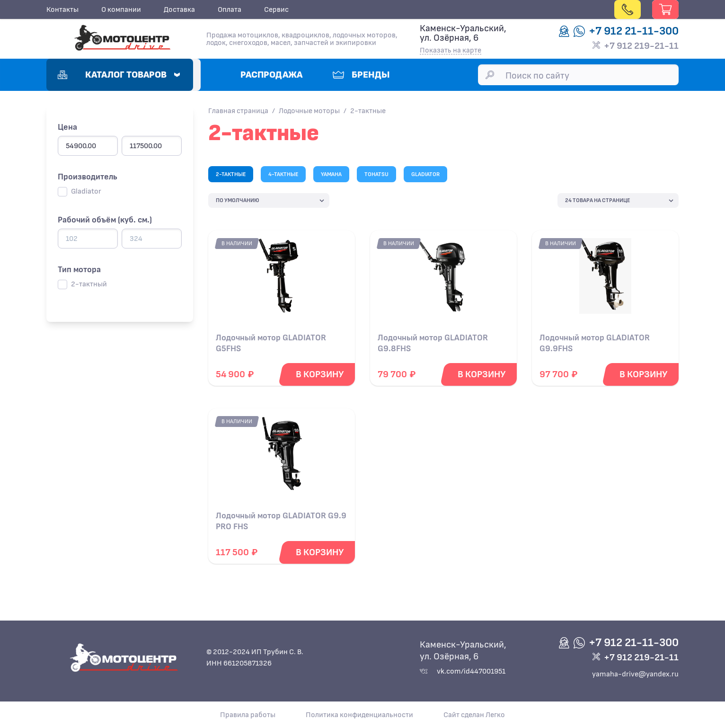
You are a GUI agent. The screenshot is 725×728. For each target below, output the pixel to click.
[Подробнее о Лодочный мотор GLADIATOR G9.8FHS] (443, 280)
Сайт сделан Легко (474, 715)
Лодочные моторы (309, 111)
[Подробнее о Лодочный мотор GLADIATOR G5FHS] (282, 280)
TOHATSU (376, 174)
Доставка (179, 9)
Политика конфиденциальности (359, 715)
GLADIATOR (425, 174)
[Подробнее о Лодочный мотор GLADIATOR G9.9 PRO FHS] (282, 458)
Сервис (276, 9)
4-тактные (283, 174)
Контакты (62, 9)
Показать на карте (451, 50)
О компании (121, 9)
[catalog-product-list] (269, 200)
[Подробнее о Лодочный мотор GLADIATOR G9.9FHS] (605, 280)
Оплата (230, 9)
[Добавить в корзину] (320, 374)
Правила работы (248, 715)
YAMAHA (331, 174)
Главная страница (238, 111)
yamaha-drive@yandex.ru (635, 674)
